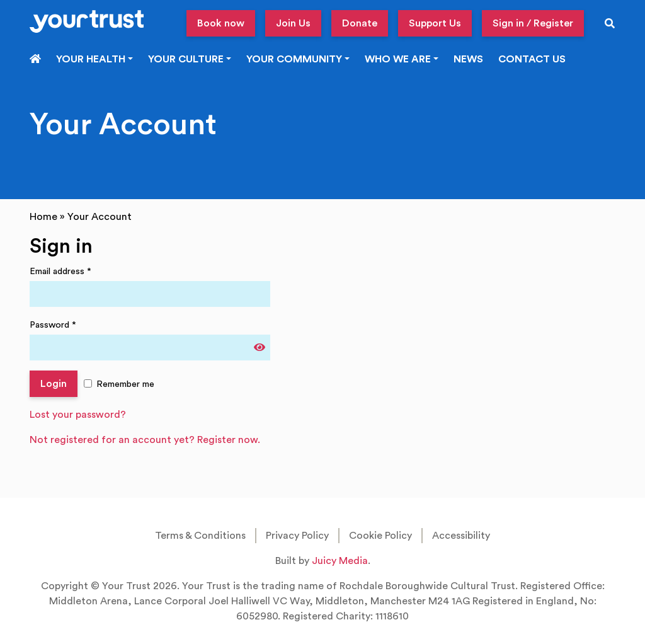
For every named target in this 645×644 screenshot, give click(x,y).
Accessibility (461, 536)
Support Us (435, 23)
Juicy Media (340, 561)
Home (43, 217)
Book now (221, 23)
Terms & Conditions (200, 536)
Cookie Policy (380, 536)
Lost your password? (78, 415)
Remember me (125, 384)
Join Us (293, 23)
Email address (60, 271)
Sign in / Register (533, 23)
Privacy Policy (297, 536)
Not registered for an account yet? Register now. (145, 440)
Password (53, 325)
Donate (360, 23)
